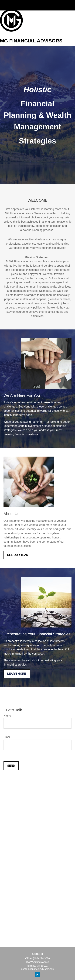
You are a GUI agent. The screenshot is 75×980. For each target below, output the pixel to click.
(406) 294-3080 (41, 958)
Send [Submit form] (11, 766)
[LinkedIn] (37, 975)
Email (7, 737)
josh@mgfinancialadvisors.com (37, 969)
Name (7, 716)
